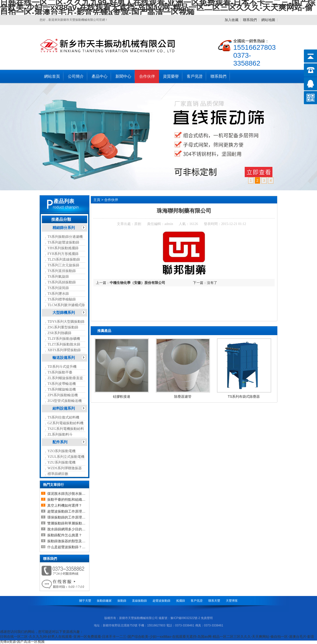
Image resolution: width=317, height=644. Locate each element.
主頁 (97, 200)
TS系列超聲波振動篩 (63, 242)
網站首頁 (52, 76)
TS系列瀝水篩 (58, 294)
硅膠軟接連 (122, 396)
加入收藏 (232, 20)
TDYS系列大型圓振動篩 (66, 322)
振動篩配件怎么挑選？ (65, 535)
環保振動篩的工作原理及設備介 (72, 517)
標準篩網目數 (58, 474)
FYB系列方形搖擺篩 (63, 254)
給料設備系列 (64, 408)
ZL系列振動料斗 (60, 434)
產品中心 (100, 76)
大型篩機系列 (64, 313)
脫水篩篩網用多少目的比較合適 (72, 529)
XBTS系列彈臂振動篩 (64, 350)
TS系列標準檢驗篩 (62, 299)
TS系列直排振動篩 (62, 271)
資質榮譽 (171, 76)
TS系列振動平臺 (60, 372)
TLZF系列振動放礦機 (64, 339)
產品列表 (64, 201)
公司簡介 (76, 76)
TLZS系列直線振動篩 (64, 260)
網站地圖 (268, 20)
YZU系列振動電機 (62, 462)
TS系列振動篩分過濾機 (65, 237)
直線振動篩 (139, 601)
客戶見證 (195, 76)
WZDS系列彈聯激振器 (65, 468)
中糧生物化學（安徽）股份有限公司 (137, 283)
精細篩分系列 (64, 228)
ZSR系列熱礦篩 (59, 333)
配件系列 (60, 442)
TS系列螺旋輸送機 (62, 389)
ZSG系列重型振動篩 (63, 327)
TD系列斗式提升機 (62, 367)
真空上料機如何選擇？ (65, 505)
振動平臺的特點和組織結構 (68, 499)
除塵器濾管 (183, 396)
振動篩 (122, 601)
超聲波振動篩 (161, 601)
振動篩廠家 (104, 601)
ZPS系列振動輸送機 (63, 395)
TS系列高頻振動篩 (62, 282)
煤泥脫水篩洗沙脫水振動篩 (68, 494)
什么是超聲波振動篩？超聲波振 (72, 547)
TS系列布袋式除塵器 (244, 396)
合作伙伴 (147, 76)
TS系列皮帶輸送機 (62, 384)
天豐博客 (232, 601)
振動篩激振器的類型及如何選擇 (72, 541)
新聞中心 (123, 76)
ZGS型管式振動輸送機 (65, 401)
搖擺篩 (181, 601)
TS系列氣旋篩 (58, 277)
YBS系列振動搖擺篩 (63, 248)
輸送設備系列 (64, 358)
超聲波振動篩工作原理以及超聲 (72, 511)
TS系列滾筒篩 (58, 288)
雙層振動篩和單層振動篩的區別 (72, 523)
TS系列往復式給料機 (63, 417)
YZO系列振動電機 (62, 451)
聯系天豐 (214, 601)
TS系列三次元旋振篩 (63, 265)
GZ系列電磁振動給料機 (66, 423)
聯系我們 (250, 20)
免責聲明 (207, 618)
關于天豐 (85, 601)
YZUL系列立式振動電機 (66, 457)
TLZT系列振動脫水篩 (64, 344)
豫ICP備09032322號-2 (185, 618)
